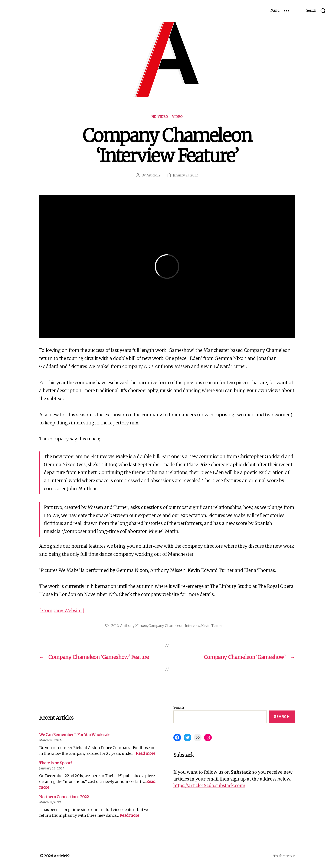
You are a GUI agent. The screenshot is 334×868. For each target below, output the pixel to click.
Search (179, 707)
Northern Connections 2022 (64, 797)
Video (177, 117)
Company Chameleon (166, 626)
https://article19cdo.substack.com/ (209, 786)
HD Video (160, 117)
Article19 (154, 175)
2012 (115, 626)
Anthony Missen (134, 626)
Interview (192, 626)
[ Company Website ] (62, 611)
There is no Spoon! (56, 763)
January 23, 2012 (185, 175)
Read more (146, 753)
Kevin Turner (212, 626)
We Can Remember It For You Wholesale (75, 735)
